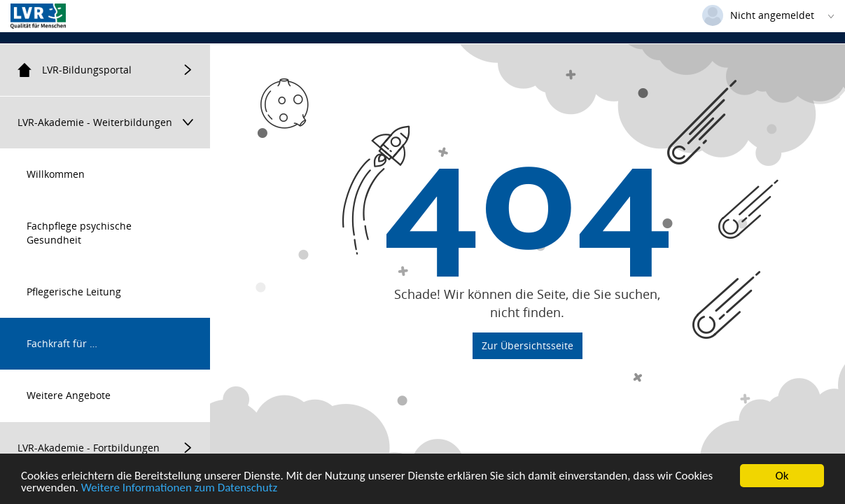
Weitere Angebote (69, 395)
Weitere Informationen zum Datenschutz (179, 488)
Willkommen (56, 174)
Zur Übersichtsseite (528, 345)
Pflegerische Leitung (74, 292)
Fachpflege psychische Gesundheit (79, 233)
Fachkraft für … (62, 343)
